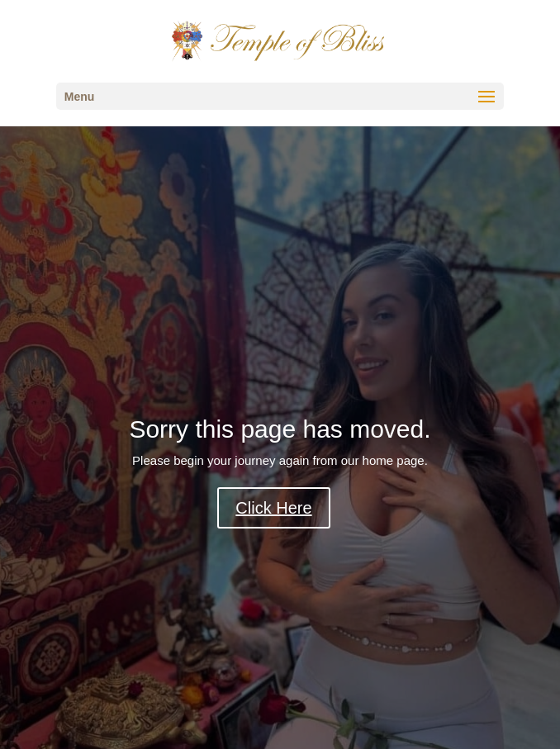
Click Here (273, 508)
